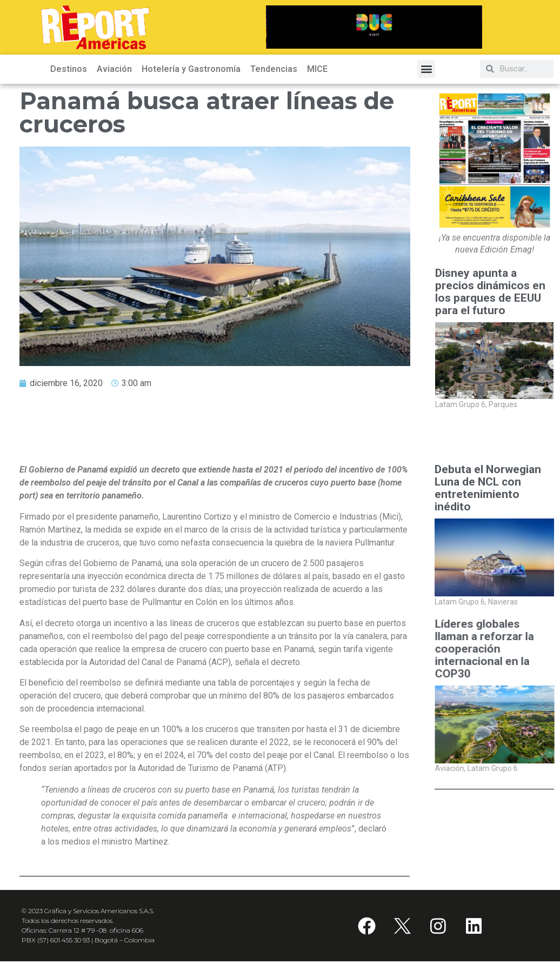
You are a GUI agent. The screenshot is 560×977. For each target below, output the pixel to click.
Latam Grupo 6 (461, 404)
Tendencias (274, 69)
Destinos (69, 69)
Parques (503, 404)
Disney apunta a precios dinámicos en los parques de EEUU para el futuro (490, 292)
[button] (426, 69)
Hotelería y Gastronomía (191, 69)
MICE (317, 69)
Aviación (114, 69)
